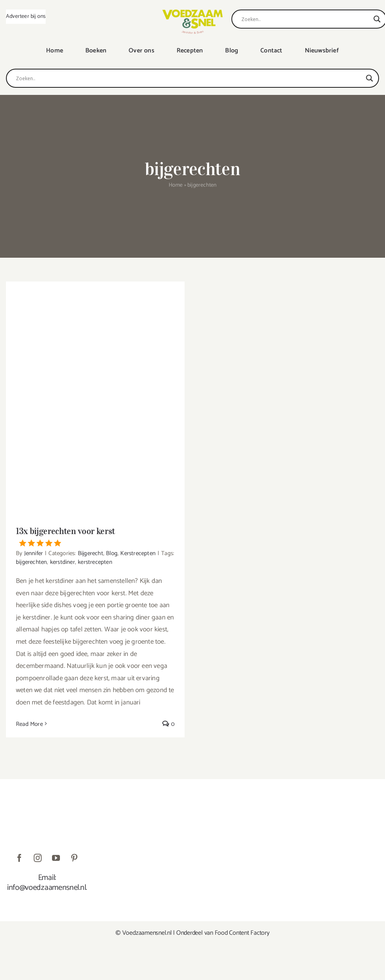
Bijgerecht (90, 553)
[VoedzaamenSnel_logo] (192, 13)
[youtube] (56, 858)
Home (176, 185)
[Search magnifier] (377, 19)
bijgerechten (31, 562)
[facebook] (19, 858)
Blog (112, 553)
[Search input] (305, 19)
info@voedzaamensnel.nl (46, 888)
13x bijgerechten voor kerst (95, 536)
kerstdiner (63, 562)
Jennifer (34, 553)
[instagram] (38, 858)
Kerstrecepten (138, 553)
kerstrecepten (95, 562)
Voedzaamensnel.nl (147, 933)
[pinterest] (74, 858)
